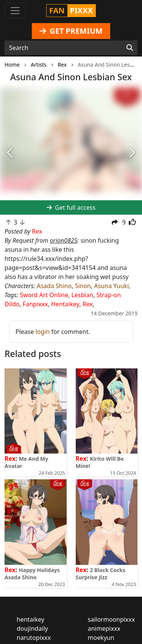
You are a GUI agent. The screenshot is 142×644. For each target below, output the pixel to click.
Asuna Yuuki (111, 286)
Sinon (83, 286)
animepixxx (104, 628)
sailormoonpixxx (112, 619)
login (43, 332)
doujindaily (32, 628)
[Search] (130, 48)
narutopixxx (34, 638)
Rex (88, 304)
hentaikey (30, 619)
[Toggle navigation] (15, 11)
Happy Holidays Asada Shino (32, 574)
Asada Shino (54, 286)
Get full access (71, 207)
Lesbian (82, 295)
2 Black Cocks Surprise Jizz (101, 574)
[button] (11, 153)
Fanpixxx (35, 304)
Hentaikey (65, 304)
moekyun (101, 638)
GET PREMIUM (71, 31)
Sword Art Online (44, 295)
